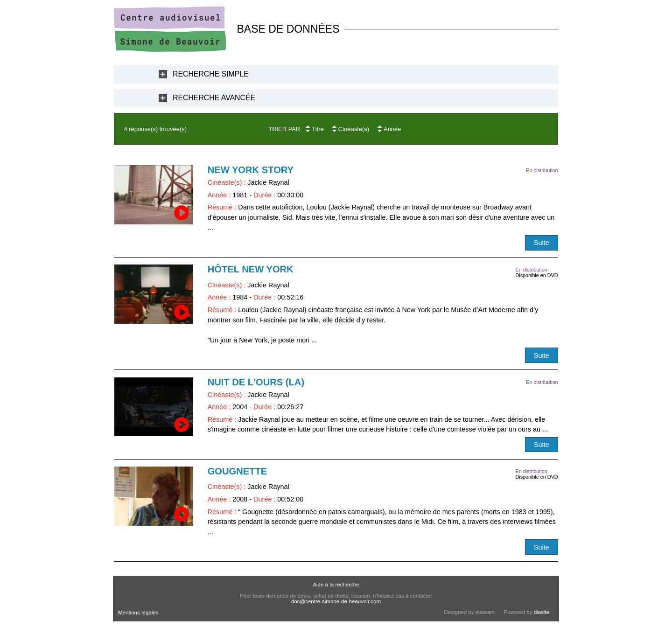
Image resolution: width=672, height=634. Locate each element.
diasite (542, 612)
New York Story (251, 170)
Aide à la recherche (336, 585)
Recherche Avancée (214, 98)
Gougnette (238, 471)
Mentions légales (138, 613)
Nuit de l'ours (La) (256, 382)
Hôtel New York (251, 269)
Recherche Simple (211, 74)
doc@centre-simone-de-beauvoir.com (336, 601)
